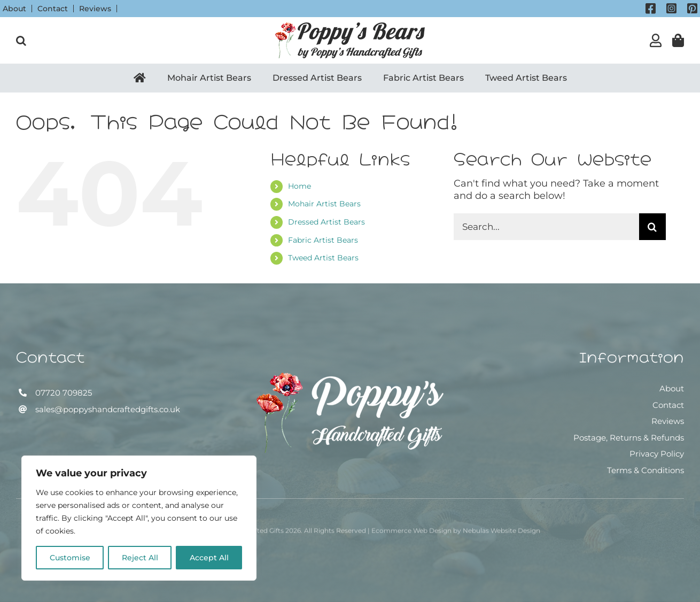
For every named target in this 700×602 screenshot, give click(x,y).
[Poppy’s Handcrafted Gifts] (350, 379)
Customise (70, 558)
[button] (21, 41)
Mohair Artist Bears (324, 204)
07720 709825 (63, 393)
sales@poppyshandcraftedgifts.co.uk (107, 409)
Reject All (140, 558)
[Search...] (546, 227)
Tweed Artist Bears (323, 258)
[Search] (652, 227)
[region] (139, 518)
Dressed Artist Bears (326, 222)
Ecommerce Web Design (411, 534)
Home (300, 186)
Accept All (209, 558)
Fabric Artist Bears (323, 240)
